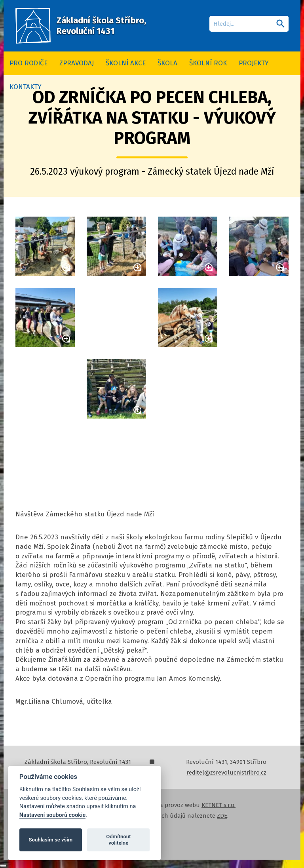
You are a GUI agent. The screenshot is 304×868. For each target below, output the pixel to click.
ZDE (222, 816)
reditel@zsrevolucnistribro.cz (226, 773)
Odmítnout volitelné (118, 840)
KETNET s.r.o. (218, 805)
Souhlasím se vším (51, 840)
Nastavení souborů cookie (53, 815)
